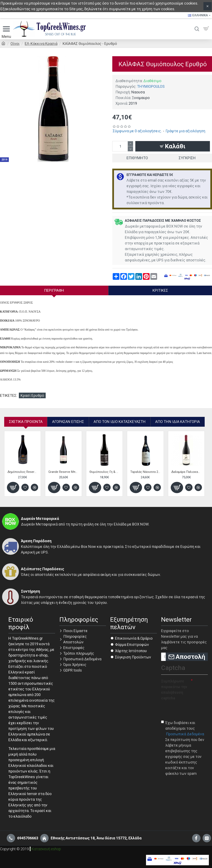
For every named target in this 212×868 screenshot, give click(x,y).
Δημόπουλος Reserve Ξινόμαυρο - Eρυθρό (23, 472)
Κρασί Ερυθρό (32, 395)
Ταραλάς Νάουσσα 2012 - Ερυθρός (145, 472)
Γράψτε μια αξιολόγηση (185, 131)
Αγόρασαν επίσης (68, 422)
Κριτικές (160, 290)
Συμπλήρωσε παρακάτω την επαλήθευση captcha (174, 690)
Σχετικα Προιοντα (26, 422)
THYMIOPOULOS (151, 86)
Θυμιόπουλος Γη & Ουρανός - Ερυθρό (104, 472)
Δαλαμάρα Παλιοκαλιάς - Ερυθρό (186, 472)
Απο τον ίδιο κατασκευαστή (120, 422)
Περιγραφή (54, 290)
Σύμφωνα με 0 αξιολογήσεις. (137, 131)
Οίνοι (15, 44)
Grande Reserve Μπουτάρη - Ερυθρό (63, 472)
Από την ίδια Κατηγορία (178, 422)
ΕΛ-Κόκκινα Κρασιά (41, 44)
